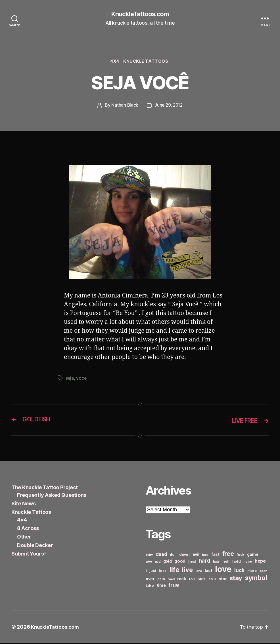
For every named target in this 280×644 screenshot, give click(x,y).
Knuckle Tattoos (147, 62)
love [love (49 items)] (223, 570)
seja (70, 379)
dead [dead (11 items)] (161, 555)
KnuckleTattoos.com (140, 14)
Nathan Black (124, 107)
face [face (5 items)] (205, 556)
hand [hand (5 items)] (192, 563)
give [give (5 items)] (149, 563)
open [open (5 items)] (263, 572)
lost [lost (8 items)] (209, 572)
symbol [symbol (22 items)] (256, 579)
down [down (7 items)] (184, 556)
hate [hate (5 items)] (216, 563)
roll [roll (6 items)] (192, 580)
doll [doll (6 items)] (173, 556)
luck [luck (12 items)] (239, 571)
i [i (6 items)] (146, 572)
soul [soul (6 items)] (212, 580)
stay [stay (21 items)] (236, 579)
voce (82, 379)
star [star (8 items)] (223, 580)
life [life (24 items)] (175, 571)
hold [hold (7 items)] (237, 562)
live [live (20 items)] (187, 571)
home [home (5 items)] (248, 563)
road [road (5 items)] (171, 580)
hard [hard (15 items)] (204, 562)
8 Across (28, 529)
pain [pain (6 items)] (161, 580)
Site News (24, 505)
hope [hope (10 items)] (260, 562)
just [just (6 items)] (153, 572)
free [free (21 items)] (228, 555)
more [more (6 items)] (252, 572)
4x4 (115, 62)
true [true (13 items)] (174, 586)
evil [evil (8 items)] (196, 555)
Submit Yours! (29, 555)
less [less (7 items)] (163, 572)
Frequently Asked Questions (52, 496)
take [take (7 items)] (150, 586)
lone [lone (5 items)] (199, 572)
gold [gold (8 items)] (168, 562)
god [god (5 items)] (158, 563)
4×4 (22, 521)
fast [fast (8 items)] (215, 555)
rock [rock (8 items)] (182, 580)
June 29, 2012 (169, 107)
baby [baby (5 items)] (149, 556)
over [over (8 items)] (150, 580)
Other (24, 538)
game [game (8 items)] (253, 555)
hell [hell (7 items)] (226, 562)
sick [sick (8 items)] (201, 580)
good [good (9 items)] (180, 562)
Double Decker (35, 546)
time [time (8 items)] (161, 586)
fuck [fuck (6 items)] (240, 556)
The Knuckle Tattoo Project (45, 488)
